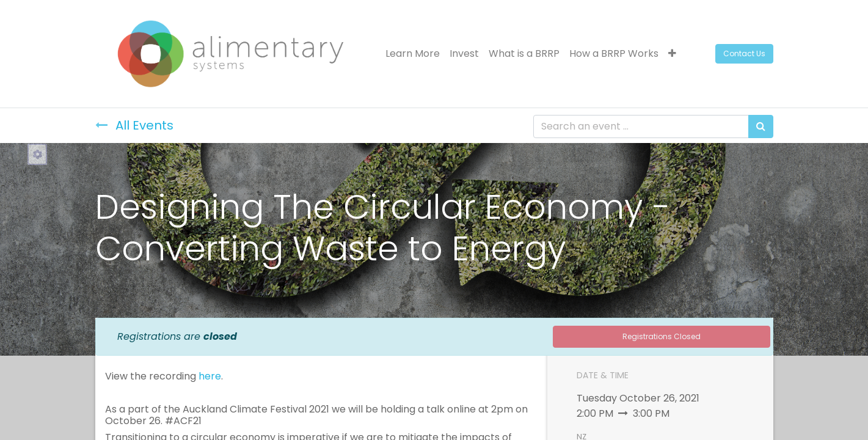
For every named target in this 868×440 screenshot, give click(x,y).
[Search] (761, 127)
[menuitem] (413, 54)
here (210, 376)
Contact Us (744, 53)
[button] (672, 54)
